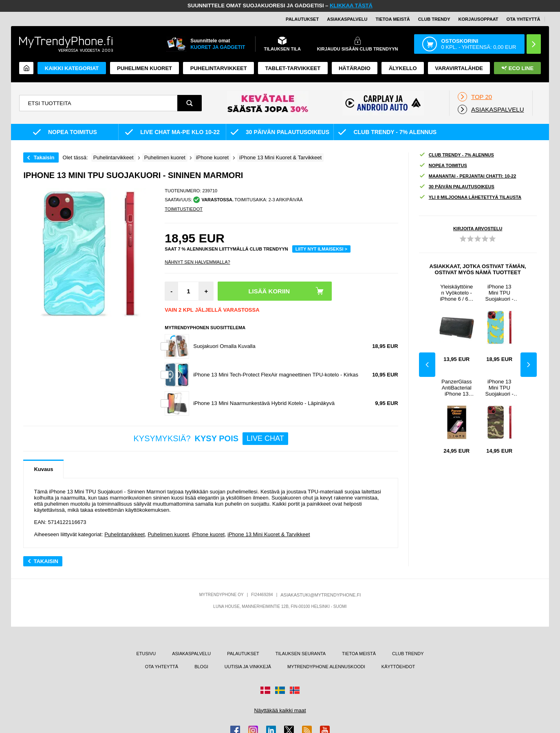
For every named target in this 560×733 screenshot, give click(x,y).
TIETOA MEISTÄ (392, 19)
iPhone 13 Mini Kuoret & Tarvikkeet (269, 534)
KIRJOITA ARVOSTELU (478, 229)
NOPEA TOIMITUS (443, 166)
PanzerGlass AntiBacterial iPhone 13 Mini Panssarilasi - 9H (456, 388)
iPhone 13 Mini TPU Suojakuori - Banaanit (499, 293)
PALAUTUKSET (302, 19)
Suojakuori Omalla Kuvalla (224, 346)
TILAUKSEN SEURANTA (301, 654)
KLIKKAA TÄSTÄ (351, 6)
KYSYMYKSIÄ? (211, 439)
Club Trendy (434, 19)
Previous (427, 365)
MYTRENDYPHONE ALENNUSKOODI (326, 667)
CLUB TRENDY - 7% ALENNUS (456, 155)
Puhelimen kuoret (144, 68)
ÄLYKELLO (403, 68)
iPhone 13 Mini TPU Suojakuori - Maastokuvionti (499, 388)
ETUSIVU (146, 654)
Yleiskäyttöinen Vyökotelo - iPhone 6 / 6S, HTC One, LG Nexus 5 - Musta (456, 293)
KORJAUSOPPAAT (478, 19)
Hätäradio (355, 68)
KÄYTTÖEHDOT (398, 667)
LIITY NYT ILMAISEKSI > (321, 249)
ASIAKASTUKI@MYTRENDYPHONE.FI (321, 595)
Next (529, 365)
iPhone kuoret (208, 534)
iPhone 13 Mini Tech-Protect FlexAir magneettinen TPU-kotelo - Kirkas (276, 375)
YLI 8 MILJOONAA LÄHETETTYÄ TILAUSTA (470, 197)
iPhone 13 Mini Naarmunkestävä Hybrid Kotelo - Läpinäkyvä (264, 403)
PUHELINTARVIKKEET (219, 68)
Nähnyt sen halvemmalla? (197, 262)
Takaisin (44, 157)
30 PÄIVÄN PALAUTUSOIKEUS (457, 187)
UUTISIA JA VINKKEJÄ (248, 667)
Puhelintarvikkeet (125, 534)
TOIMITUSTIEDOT (184, 209)
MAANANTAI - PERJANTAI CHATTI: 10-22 (468, 176)
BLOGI (201, 667)
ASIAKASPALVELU (347, 19)
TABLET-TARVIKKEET (293, 68)
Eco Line (517, 68)
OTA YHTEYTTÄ (524, 19)
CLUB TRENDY (408, 654)
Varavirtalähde (459, 68)
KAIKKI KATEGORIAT (72, 68)
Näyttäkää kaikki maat (280, 710)
